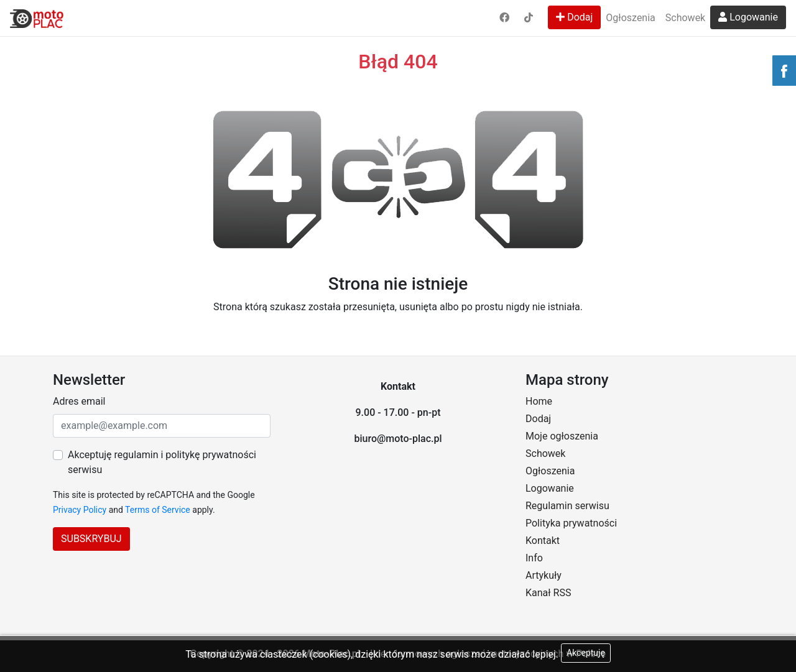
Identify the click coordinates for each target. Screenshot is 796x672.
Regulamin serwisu (567, 506)
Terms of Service (158, 510)
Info (534, 558)
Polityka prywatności (571, 523)
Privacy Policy (80, 510)
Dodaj (574, 17)
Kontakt (543, 541)
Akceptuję (586, 653)
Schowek (685, 18)
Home (539, 401)
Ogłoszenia (630, 18)
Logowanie (748, 17)
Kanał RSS (548, 593)
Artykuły (544, 575)
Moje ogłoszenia (562, 436)
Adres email (79, 401)
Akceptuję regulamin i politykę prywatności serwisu (162, 462)
